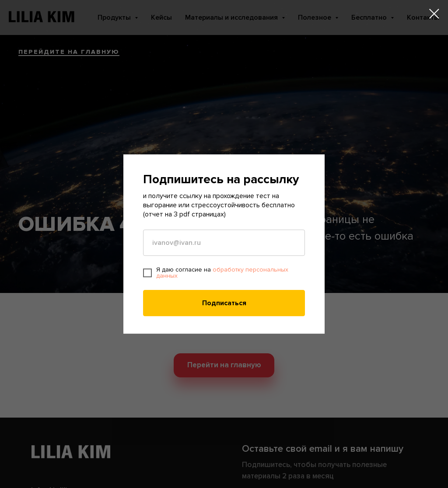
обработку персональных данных (222, 273)
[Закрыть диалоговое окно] (434, 14)
